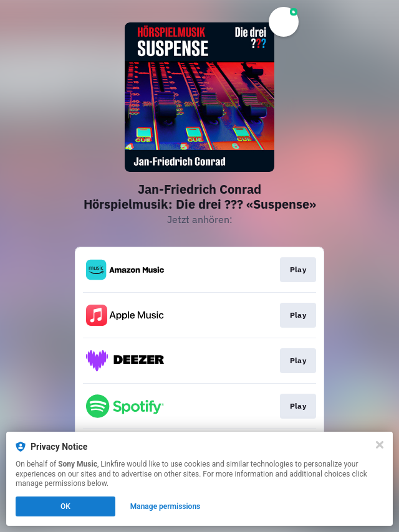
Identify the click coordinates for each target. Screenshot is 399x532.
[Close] (380, 445)
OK (65, 506)
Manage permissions (166, 506)
